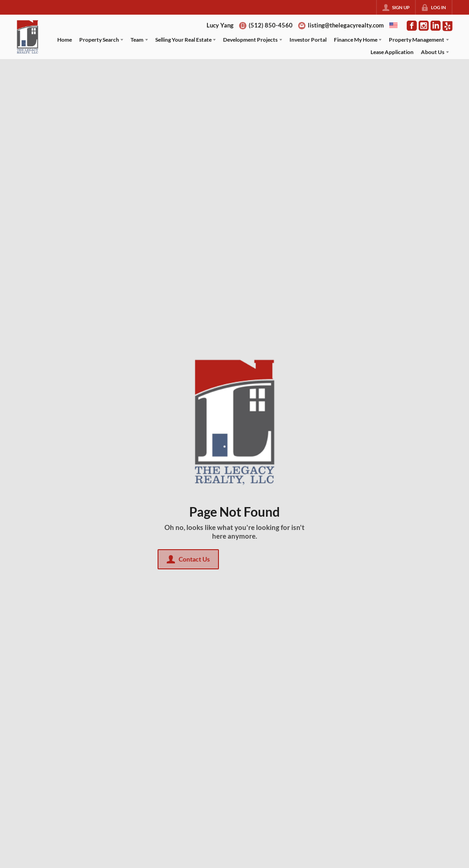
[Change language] (393, 25)
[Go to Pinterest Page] (447, 25)
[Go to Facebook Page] (412, 26)
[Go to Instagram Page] (424, 26)
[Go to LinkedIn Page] (436, 26)
